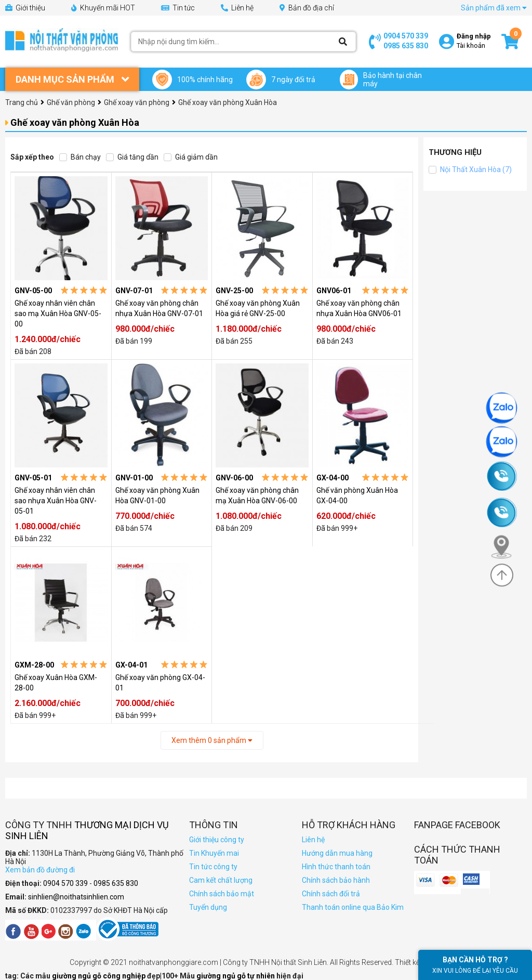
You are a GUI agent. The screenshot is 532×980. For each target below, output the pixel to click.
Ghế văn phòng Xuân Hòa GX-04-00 (357, 495)
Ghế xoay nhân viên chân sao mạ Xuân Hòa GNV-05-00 (58, 313)
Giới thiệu (25, 8)
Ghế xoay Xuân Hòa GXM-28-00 (56, 683)
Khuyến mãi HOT (103, 8)
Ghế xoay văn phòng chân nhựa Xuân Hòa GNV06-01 (359, 308)
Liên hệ (237, 8)
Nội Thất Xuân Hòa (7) (470, 169)
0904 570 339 (406, 36)
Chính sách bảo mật (222, 894)
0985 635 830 (406, 46)
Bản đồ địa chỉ (307, 8)
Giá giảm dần (191, 157)
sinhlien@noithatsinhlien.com (76, 897)
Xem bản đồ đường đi (40, 870)
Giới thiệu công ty (217, 840)
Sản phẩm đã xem (494, 8)
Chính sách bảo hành (336, 880)
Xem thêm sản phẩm (212, 740)
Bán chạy (80, 157)
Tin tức (178, 8)
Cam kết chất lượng (221, 880)
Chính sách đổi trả (331, 894)
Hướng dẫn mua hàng (337, 853)
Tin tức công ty (213, 867)
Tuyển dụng (208, 907)
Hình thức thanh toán (336, 867)
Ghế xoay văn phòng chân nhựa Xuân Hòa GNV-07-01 (159, 308)
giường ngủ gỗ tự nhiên (236, 976)
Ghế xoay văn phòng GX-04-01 (160, 683)
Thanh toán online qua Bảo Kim (353, 907)
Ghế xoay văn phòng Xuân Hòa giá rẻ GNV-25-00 (258, 308)
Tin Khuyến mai (214, 853)
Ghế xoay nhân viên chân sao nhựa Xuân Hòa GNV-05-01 (56, 501)
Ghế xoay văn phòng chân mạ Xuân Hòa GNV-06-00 (257, 495)
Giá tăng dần (132, 157)
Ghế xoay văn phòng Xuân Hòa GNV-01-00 (157, 495)
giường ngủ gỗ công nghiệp (99, 976)
